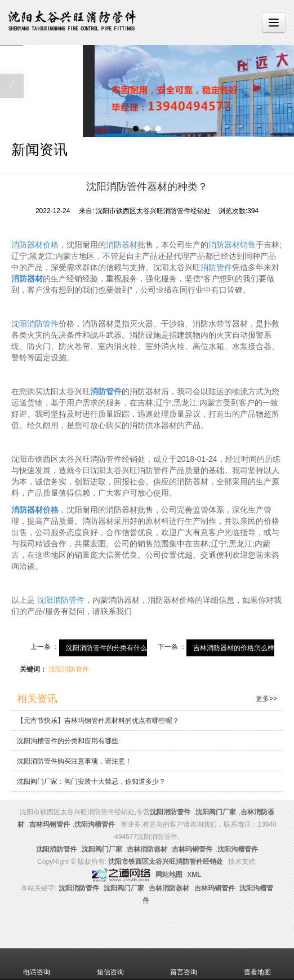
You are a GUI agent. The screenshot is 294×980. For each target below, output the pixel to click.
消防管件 (216, 267)
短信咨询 (110, 964)
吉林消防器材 (147, 849)
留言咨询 (184, 964)
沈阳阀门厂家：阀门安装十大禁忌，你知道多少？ (91, 782)
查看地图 (257, 964)
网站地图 (169, 875)
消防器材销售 (232, 245)
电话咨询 (37, 964)
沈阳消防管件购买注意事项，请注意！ (74, 761)
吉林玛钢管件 (50, 824)
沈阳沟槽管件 (95, 824)
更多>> (266, 699)
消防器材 (122, 245)
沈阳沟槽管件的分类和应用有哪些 (68, 741)
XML (194, 875)
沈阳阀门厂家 (216, 812)
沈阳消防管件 (35, 324)
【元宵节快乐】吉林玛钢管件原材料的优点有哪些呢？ (98, 721)
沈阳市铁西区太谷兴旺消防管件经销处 (166, 862)
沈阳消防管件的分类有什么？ (110, 648)
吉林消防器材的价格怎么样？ (237, 648)
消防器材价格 (35, 245)
